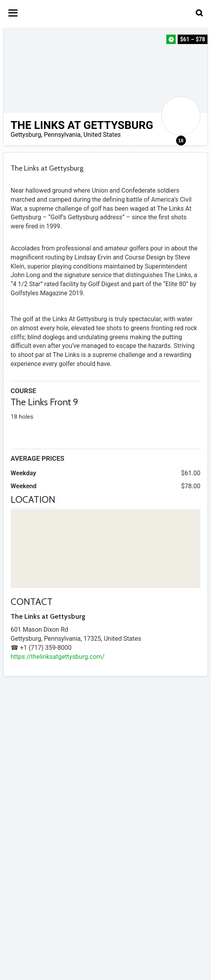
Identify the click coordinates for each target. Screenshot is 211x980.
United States (102, 135)
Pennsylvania (62, 135)
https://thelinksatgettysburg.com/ (57, 657)
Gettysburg (26, 135)
